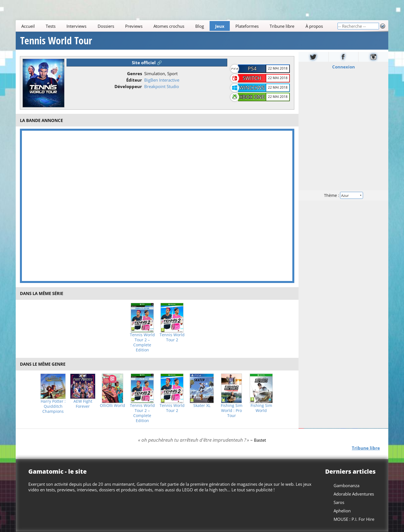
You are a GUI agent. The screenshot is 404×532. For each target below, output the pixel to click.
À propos (314, 26)
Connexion (344, 67)
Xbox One (252, 97)
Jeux (220, 26)
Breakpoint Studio (162, 86)
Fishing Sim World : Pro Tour (232, 411)
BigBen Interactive (162, 80)
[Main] (176, 26)
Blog (200, 26)
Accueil (28, 26)
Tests (51, 26)
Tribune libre (282, 26)
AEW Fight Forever (83, 404)
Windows (252, 87)
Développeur (128, 86)
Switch (252, 78)
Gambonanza (346, 485)
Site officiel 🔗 (147, 63)
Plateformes (247, 26)
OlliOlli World (113, 406)
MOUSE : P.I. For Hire (354, 519)
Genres (135, 73)
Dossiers (106, 26)
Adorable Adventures (354, 494)
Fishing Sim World (261, 408)
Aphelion (342, 511)
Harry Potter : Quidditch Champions (53, 406)
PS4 (252, 68)
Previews (134, 26)
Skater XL (202, 406)
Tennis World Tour (56, 41)
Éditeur (134, 80)
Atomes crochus (169, 26)
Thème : (343, 195)
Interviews (76, 26)
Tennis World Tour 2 (172, 337)
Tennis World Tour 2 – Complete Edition (142, 342)
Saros (339, 502)
